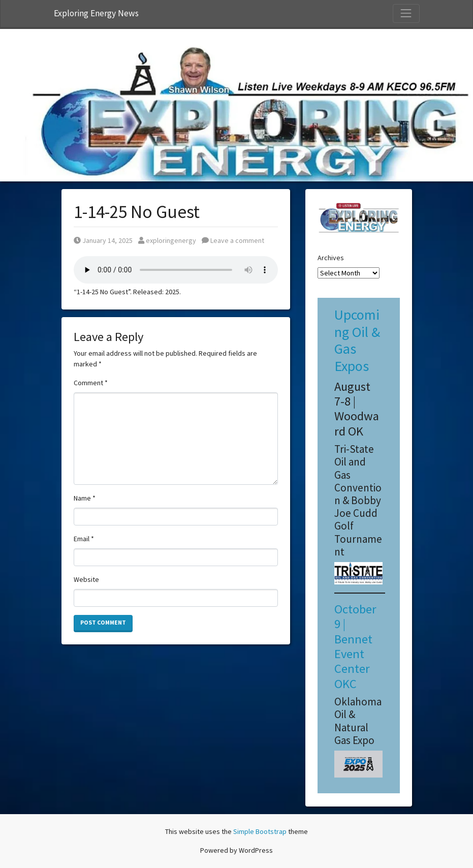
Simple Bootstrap (260, 831)
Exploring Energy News (96, 13)
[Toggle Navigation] (406, 13)
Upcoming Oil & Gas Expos (357, 340)
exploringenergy (167, 240)
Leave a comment (233, 240)
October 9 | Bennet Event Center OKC (355, 646)
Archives (331, 258)
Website (86, 579)
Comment (91, 383)
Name (85, 498)
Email (84, 539)
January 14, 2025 (103, 240)
